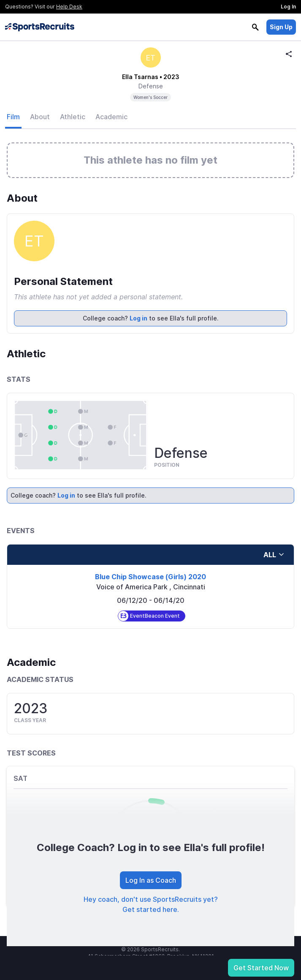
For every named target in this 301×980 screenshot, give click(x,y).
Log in (138, 318)
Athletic (73, 117)
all (274, 555)
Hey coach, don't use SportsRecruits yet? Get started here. (151, 904)
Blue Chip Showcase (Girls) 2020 (150, 577)
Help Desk (69, 7)
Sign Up (281, 27)
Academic (111, 117)
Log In (288, 7)
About (40, 117)
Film (13, 117)
